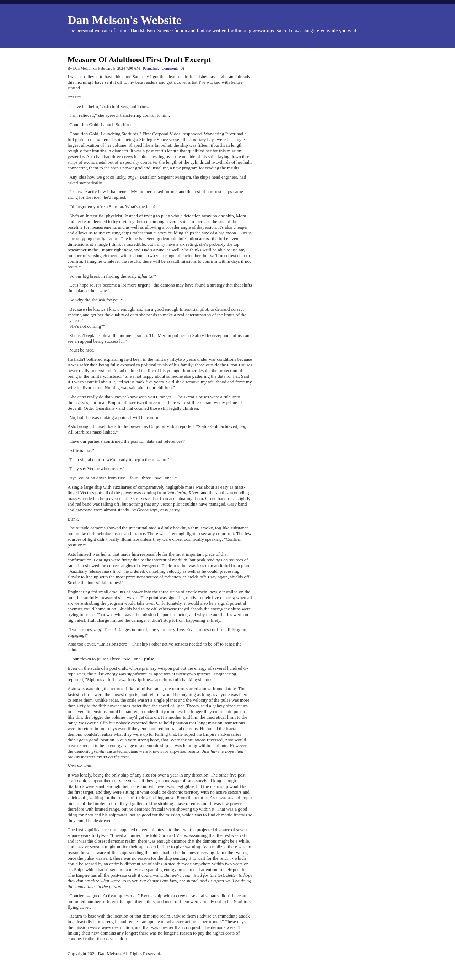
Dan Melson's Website (125, 20)
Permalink (151, 68)
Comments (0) (173, 68)
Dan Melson (83, 68)
